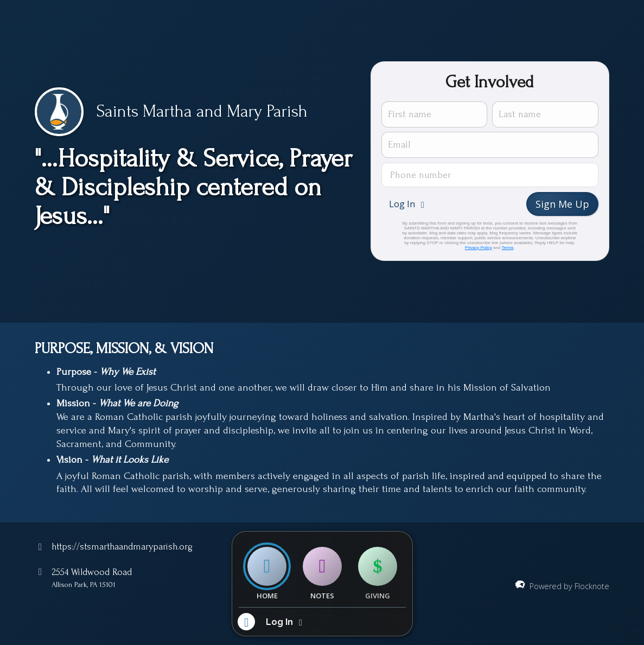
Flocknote (592, 586)
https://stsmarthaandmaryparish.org (122, 547)
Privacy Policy (479, 248)
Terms (508, 248)
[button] (408, 204)
